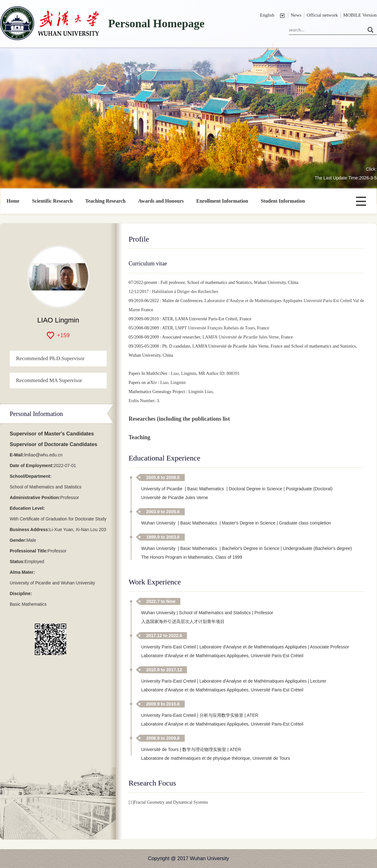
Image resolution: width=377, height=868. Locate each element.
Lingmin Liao (201, 392)
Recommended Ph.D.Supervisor (50, 358)
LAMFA (210, 337)
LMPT (181, 328)
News (296, 15)
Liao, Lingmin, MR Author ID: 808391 (205, 373)
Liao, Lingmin (173, 383)
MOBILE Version (360, 15)
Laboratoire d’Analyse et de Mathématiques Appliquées (254, 301)
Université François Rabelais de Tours (221, 328)
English (267, 15)
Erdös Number (141, 401)
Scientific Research (52, 201)
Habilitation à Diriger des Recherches (185, 292)
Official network (322, 15)
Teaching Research (105, 201)
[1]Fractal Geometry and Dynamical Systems (168, 802)
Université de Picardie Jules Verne (249, 337)
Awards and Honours (161, 201)
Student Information (283, 201)
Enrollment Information (222, 201)
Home (13, 201)
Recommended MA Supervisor (49, 380)
